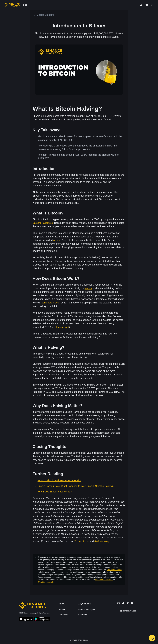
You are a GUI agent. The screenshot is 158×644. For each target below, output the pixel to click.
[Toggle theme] (152, 5)
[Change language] (147, 5)
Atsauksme (83, 615)
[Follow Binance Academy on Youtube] (132, 603)
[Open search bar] (140, 5)
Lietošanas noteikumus (104, 580)
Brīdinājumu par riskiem (47, 582)
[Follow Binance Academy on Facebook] (118, 603)
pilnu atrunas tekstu (114, 570)
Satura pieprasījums (86, 610)
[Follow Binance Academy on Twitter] (123, 603)
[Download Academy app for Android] (42, 619)
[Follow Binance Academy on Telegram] (127, 603)
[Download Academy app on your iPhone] (26, 619)
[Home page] (12, 5)
